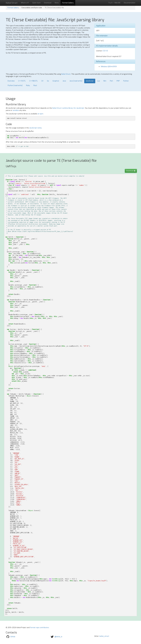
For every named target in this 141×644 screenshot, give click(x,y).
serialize (16, 110)
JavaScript (90, 81)
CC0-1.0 (105, 51)
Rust (35, 85)
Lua (98, 81)
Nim (105, 81)
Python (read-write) (15, 85)
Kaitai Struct (66, 74)
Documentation (130, 3)
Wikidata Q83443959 (109, 67)
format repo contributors (40, 628)
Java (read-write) (76, 81)
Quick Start (36, 3)
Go (48, 81)
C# (42, 81)
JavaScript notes (35, 128)
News (57, 3)
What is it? (25, 3)
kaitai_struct (104, 636)
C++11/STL (22, 81)
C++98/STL (33, 81)
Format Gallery (68, 3)
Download (48, 3)
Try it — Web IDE (114, 3)
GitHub (13, 637)
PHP (118, 81)
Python (126, 81)
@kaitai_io (58, 637)
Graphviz (56, 81)
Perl (111, 81)
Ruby (28, 85)
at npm (40, 114)
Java (64, 81)
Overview (11, 81)
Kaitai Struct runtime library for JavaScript (68, 108)
